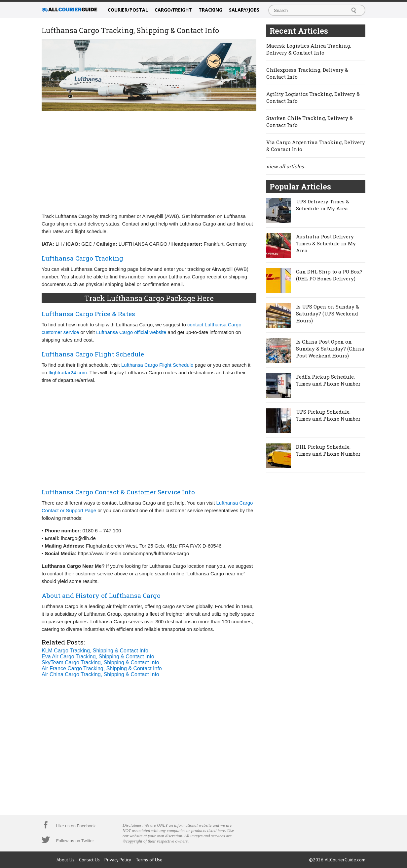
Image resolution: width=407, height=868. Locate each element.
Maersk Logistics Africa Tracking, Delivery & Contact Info (309, 49)
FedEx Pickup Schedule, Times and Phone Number (328, 380)
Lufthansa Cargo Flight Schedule (157, 365)
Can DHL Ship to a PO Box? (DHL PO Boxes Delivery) (329, 275)
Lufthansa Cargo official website (131, 332)
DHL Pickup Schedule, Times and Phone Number (328, 450)
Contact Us (89, 860)
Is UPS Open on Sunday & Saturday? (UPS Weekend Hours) (328, 313)
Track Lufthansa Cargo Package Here (149, 298)
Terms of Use (149, 860)
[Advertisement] (149, 161)
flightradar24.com (68, 372)
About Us (65, 860)
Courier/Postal (128, 10)
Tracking (210, 10)
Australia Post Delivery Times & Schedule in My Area (326, 243)
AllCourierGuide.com (345, 860)
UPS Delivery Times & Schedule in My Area (323, 205)
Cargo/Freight (173, 10)
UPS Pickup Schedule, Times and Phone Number (328, 415)
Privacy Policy (118, 860)
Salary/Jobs (244, 10)
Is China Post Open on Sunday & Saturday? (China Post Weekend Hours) (330, 349)
